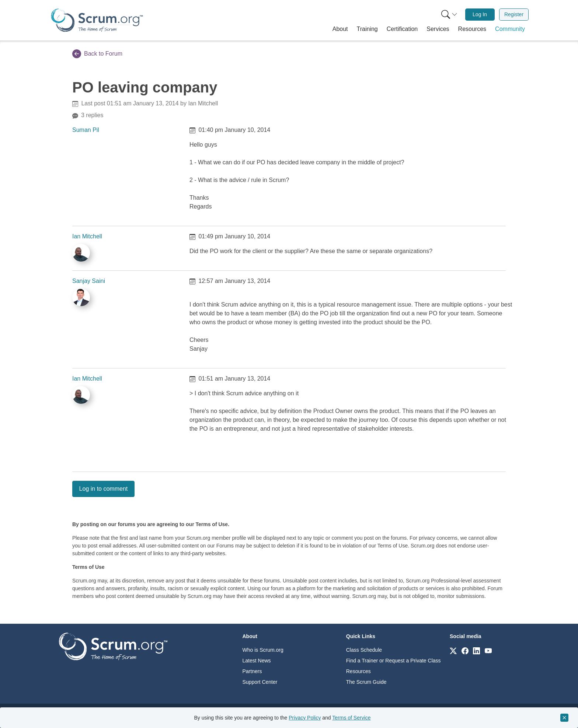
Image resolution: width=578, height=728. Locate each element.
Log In (480, 14)
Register (514, 14)
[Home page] (97, 20)
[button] (340, 29)
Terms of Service (351, 718)
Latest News (257, 661)
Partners (252, 671)
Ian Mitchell (87, 236)
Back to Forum (97, 54)
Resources (358, 671)
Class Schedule (364, 650)
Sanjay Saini (89, 281)
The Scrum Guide (366, 682)
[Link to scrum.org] (453, 650)
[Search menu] (449, 15)
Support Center (260, 682)
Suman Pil (86, 130)
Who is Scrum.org (263, 650)
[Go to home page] (113, 646)
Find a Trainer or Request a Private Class (394, 661)
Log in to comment (104, 489)
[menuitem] (449, 15)
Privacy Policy (305, 718)
